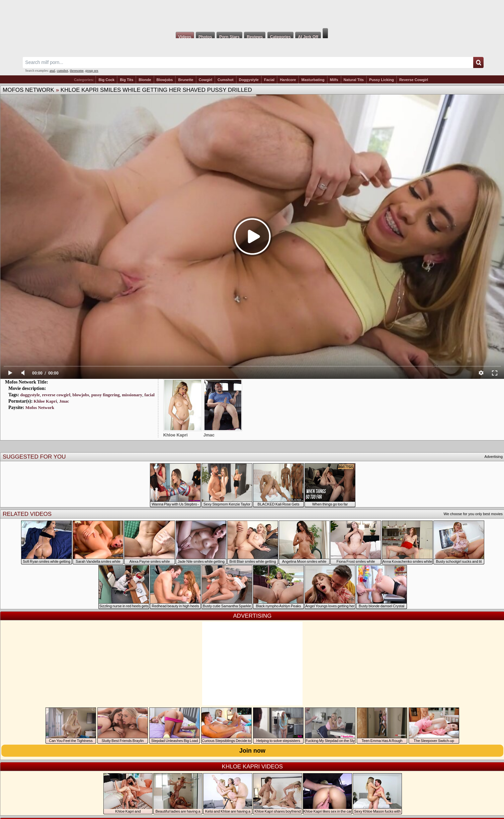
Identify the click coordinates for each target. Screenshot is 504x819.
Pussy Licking (382, 80)
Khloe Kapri (46, 401)
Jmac (64, 401)
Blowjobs (165, 80)
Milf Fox (252, 14)
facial (149, 395)
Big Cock (106, 80)
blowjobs (81, 395)
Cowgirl (205, 80)
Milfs (334, 80)
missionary (132, 395)
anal (52, 71)
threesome (77, 71)
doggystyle (30, 395)
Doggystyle (249, 80)
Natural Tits (354, 80)
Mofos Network (28, 90)
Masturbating (313, 80)
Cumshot (226, 80)
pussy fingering (106, 395)
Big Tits (127, 80)
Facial (269, 80)
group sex (92, 71)
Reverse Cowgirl (414, 80)
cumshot (63, 71)
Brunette (186, 80)
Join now (252, 751)
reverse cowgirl (56, 395)
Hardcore (288, 80)
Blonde (145, 80)
